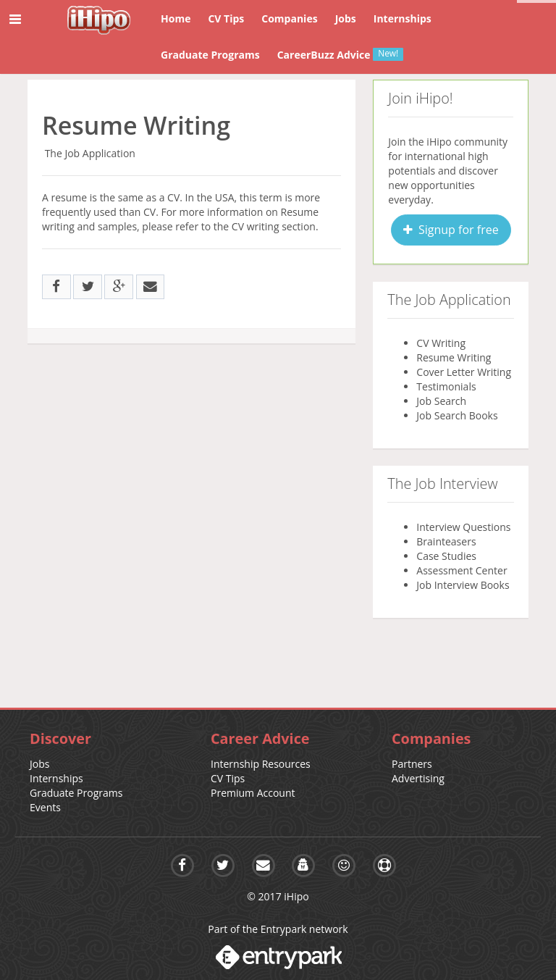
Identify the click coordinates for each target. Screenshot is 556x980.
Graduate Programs (76, 793)
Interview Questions (463, 527)
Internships (56, 778)
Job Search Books (457, 415)
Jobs (39, 764)
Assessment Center (462, 570)
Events (45, 807)
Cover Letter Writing (464, 372)
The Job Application (90, 153)
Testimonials (446, 386)
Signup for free (451, 230)
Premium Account (253, 793)
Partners (412, 764)
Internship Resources (261, 764)
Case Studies (446, 556)
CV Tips (228, 778)
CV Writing (441, 343)
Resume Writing (454, 357)
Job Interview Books (463, 585)
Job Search (441, 401)
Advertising (418, 778)
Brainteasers (446, 541)
